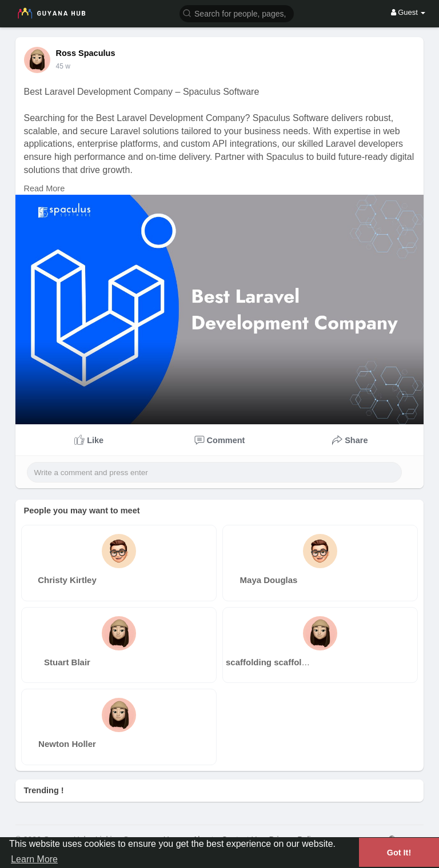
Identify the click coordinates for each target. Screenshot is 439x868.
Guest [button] (408, 12)
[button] (237, 13)
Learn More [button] (34, 859)
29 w (63, 66)
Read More (45, 188)
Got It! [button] (399, 853)
